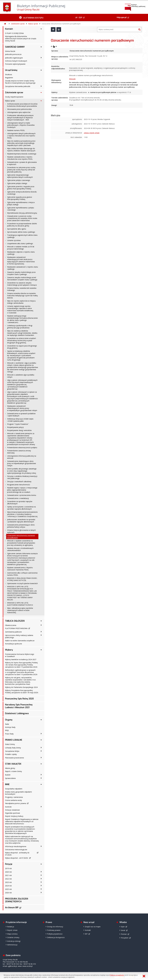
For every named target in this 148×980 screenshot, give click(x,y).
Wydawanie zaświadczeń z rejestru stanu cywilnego (23, 268)
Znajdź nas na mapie (93, 927)
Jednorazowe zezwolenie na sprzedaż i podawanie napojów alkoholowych (21, 521)
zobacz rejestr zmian (92, 126)
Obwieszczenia (11, 625)
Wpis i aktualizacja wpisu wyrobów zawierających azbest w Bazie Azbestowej (20, 610)
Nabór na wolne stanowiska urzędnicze (20, 641)
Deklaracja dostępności (56, 937)
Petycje (9, 864)
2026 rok (8, 893)
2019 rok (8, 868)
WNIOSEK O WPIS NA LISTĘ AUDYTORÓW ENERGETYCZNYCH (20, 604)
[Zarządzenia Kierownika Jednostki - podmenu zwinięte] (41, 86)
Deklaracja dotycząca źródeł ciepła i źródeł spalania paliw (20, 420)
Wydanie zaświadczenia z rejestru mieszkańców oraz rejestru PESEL (20, 158)
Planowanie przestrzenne (15, 758)
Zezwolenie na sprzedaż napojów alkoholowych (20, 502)
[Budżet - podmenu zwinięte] (41, 775)
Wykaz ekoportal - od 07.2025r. (17, 858)
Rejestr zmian (12, 930)
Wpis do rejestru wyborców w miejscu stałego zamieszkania (21, 302)
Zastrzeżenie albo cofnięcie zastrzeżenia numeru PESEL (22, 574)
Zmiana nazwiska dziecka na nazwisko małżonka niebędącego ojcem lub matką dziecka (22, 296)
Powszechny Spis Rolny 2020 (19, 699)
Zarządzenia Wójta (12, 751)
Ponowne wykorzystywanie (15, 64)
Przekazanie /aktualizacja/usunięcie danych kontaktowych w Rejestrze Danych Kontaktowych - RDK (20, 118)
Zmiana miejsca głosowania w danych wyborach (21, 531)
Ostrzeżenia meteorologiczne (16, 850)
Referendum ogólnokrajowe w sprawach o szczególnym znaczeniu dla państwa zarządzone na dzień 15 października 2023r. (21, 672)
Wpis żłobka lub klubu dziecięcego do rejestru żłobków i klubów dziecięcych (21, 150)
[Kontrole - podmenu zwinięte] (41, 807)
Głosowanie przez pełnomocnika (19, 109)
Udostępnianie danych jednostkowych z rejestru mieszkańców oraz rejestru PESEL (21, 136)
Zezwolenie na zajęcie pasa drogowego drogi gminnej (22, 347)
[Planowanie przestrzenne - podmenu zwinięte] (41, 758)
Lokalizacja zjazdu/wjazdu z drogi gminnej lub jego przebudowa (20, 327)
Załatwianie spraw (18, 24)
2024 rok (8, 886)
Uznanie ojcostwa (14, 240)
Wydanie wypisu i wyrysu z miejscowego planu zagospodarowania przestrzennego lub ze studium (22, 490)
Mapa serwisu (12, 934)
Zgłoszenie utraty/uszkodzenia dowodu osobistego (22, 193)
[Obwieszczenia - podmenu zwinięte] (41, 625)
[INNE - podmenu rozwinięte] (41, 784)
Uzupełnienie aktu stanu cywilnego (20, 243)
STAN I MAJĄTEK (13, 764)
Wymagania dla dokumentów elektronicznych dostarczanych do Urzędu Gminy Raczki (21, 39)
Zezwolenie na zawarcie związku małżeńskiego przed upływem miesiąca (22, 284)
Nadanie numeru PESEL (16, 130)
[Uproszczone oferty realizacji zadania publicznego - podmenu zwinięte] (41, 635)
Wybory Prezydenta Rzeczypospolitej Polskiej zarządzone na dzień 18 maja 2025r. (22, 691)
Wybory (9, 650)
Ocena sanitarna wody (13, 800)
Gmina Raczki (10, 51)
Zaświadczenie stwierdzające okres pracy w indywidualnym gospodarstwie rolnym (22, 463)
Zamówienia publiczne (13, 632)
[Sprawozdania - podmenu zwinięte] (41, 778)
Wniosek (72, 74)
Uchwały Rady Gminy (13, 748)
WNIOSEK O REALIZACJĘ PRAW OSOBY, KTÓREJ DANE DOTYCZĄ (22, 579)
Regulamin (9, 78)
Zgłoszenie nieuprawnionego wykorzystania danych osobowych (20, 176)
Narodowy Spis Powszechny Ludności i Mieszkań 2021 (19, 706)
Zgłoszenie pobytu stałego (17, 183)
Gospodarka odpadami (14, 789)
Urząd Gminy (11, 70)
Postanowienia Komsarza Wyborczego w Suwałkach (20, 655)
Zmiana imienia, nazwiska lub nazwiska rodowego (22, 289)
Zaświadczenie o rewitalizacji (18, 498)
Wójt (7, 730)
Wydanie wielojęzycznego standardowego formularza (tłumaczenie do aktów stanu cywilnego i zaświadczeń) (22, 319)
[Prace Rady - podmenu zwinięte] (41, 734)
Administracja (12, 945)
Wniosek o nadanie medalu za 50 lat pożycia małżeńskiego (21, 248)
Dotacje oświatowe (12, 810)
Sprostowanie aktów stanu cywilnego (21, 232)
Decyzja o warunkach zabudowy (19, 481)
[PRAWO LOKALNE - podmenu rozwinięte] (41, 740)
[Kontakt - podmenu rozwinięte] (41, 29)
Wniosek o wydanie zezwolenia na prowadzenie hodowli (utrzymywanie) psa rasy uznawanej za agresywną (21, 543)
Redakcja (11, 927)
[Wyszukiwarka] (117, 29)
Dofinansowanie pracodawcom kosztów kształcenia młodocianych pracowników (22, 105)
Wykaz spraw (33, 24)
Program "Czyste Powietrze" (18, 424)
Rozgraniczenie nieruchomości (19, 485)
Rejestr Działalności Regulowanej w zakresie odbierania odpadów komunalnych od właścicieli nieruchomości (22, 821)
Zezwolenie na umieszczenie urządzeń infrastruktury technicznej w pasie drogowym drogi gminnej (22, 340)
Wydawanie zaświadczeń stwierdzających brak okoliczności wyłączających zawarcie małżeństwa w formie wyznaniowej (21, 260)
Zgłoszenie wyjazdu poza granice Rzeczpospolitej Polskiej (20, 198)
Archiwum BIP (12, 908)
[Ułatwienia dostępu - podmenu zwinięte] (31, 18)
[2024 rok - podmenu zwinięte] (41, 886)
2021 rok (8, 875)
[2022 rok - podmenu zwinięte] (41, 879)
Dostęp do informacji (55, 927)
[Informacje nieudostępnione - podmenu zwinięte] (41, 846)
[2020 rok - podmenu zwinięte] (41, 872)
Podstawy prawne (54, 930)
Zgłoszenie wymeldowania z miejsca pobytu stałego (21, 203)
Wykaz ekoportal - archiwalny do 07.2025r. (17, 854)
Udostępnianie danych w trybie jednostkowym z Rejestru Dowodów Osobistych (21, 125)
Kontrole (8, 807)
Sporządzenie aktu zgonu (17, 229)
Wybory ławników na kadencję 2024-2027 (21, 659)
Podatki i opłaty (11, 754)
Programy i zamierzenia (14, 797)
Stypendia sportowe (13, 813)
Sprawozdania (10, 778)
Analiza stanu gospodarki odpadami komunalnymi (18, 793)
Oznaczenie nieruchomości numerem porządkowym (61, 24)
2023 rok (8, 882)
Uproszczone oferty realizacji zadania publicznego (19, 636)
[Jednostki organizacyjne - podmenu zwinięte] (41, 58)
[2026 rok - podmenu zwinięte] (41, 892)
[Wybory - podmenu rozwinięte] (41, 650)
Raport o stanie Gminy (13, 771)
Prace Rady (9, 734)
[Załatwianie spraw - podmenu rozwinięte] (41, 93)
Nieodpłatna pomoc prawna (16, 803)
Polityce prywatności (117, 975)
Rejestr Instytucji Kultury (14, 816)
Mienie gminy (10, 768)
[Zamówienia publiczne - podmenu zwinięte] (41, 632)
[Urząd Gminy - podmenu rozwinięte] (41, 70)
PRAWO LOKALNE (14, 740)
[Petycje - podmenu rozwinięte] (41, 864)
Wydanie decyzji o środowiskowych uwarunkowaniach (20, 549)
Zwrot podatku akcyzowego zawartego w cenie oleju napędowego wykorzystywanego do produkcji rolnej (22, 471)
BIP (86, 934)
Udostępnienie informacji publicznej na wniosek (22, 457)
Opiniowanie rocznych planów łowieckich (22, 583)
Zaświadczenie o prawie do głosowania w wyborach (22, 163)
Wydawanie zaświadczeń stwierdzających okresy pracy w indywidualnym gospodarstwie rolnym (22, 408)
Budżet (8, 775)
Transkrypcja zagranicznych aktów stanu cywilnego (22, 236)
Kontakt (9, 29)
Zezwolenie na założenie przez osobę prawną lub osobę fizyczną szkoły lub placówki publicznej (21, 170)
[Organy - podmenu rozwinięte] (41, 720)
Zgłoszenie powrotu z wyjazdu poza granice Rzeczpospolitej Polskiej (21, 188)
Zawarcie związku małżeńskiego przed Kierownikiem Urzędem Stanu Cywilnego (22, 279)
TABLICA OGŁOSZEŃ (15, 621)
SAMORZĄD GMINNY (15, 47)
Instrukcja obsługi (14, 941)
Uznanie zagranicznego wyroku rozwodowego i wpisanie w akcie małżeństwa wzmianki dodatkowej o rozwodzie (20, 309)
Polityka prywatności (55, 934)
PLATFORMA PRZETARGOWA (16, 628)
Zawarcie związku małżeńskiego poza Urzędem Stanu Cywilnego (21, 273)
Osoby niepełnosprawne (14, 97)
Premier (124, 934)
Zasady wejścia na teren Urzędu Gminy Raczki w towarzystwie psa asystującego (20, 82)
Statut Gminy (10, 744)
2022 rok (8, 879)
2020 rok (8, 872)
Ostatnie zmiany (13, 937)
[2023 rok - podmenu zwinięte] (41, 882)
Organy (9, 720)
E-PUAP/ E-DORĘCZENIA (14, 33)
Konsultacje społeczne (14, 644)
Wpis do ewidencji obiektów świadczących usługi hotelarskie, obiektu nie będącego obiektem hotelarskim (22, 333)
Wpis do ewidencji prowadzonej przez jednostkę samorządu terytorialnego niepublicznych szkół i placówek (21, 143)
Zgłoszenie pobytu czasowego (19, 180)
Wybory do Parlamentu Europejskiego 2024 (21, 687)
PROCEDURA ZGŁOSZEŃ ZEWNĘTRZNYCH (17, 900)
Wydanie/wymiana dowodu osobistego (22, 154)
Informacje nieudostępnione (16, 846)
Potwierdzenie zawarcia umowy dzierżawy (19, 452)
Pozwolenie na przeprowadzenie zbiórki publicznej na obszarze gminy (22, 225)
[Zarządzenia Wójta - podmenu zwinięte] (41, 751)
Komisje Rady (10, 727)
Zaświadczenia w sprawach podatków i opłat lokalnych (21, 415)
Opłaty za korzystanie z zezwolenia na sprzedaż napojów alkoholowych (21, 508)
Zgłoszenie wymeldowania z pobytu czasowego (21, 209)
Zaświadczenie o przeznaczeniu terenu (22, 495)
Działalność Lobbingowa (17, 713)
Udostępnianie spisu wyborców (19, 112)
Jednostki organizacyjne (14, 58)
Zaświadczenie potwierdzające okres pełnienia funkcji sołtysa (21, 526)
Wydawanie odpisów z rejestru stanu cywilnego (21, 253)
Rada (7, 724)
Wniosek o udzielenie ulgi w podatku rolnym (21, 376)
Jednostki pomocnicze (13, 54)
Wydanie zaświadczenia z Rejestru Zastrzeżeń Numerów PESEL (20, 569)
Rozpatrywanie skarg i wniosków (19, 430)
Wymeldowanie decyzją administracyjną (22, 213)
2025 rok (8, 889)
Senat (123, 930)
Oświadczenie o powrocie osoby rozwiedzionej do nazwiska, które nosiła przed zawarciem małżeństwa (22, 218)
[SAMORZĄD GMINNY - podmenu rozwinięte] (41, 47)
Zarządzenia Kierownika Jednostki (18, 86)
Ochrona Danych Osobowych (16, 61)
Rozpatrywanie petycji (15, 427)
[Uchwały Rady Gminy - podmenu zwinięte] (41, 748)
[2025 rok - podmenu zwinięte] (41, 889)
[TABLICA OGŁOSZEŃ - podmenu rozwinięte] (41, 621)
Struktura (8, 74)
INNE (7, 784)
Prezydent (125, 938)
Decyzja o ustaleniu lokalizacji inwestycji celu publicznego (22, 477)
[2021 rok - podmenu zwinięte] (41, 875)
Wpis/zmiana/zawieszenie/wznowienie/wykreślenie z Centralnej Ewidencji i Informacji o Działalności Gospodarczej (22, 514)
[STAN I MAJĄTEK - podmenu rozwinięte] (41, 764)
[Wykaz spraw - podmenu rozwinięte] (41, 101)
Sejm (123, 927)
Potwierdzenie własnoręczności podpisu (22, 447)
